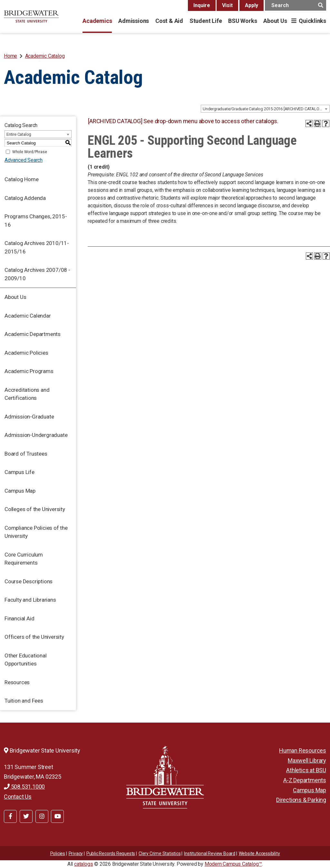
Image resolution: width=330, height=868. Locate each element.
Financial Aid (19, 618)
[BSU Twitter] (26, 816)
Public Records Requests (111, 853)
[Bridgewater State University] (165, 777)
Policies (58, 853)
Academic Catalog (45, 56)
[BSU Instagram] (42, 816)
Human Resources (303, 750)
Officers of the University (34, 637)
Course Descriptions (29, 581)
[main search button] (320, 5)
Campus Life (19, 472)
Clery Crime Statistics (160, 853)
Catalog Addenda (25, 198)
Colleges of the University (35, 509)
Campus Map (20, 491)
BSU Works (243, 21)
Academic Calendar (28, 316)
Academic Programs (29, 371)
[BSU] (31, 17)
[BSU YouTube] (57, 816)
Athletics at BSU (306, 770)
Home (10, 56)
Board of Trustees (26, 454)
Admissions (134, 21)
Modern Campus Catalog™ (233, 864)
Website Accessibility (259, 853)
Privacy (76, 853)
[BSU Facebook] (10, 816)
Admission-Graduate (29, 417)
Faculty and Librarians (30, 600)
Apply (252, 5)
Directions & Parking (301, 800)
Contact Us (18, 797)
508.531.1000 (24, 787)
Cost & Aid (169, 21)
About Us (275, 21)
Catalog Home (22, 179)
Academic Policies (26, 353)
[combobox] (265, 109)
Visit (227, 5)
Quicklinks (312, 21)
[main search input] (296, 5)
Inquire (202, 5)
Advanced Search (24, 160)
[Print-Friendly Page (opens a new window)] (317, 123)
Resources (17, 682)
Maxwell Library (307, 760)
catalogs (83, 864)
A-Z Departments (305, 780)
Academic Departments (33, 334)
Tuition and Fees (24, 701)
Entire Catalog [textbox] (19, 134)
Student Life (206, 21)
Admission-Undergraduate (36, 435)
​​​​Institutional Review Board (210, 853)
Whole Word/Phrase (30, 152)
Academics (97, 21)
